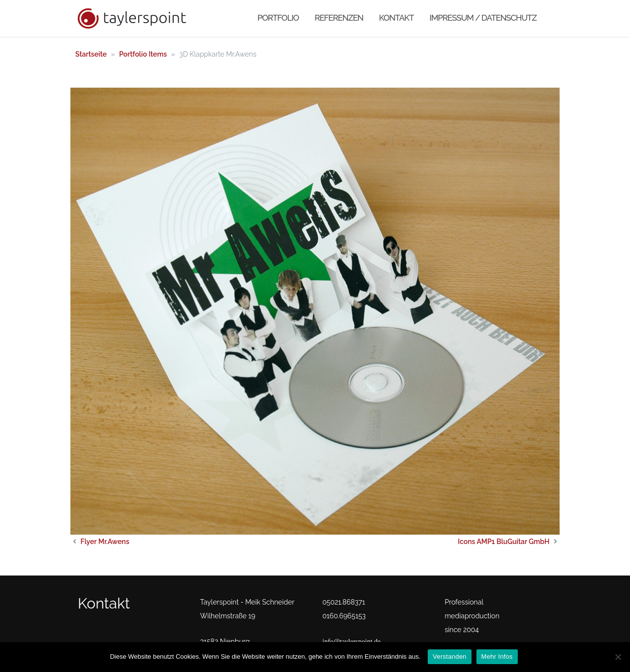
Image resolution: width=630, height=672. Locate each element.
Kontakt (396, 18)
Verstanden (449, 656)
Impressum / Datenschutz (483, 18)
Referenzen (339, 18)
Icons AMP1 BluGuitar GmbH (504, 542)
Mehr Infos (497, 656)
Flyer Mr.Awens (105, 542)
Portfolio (278, 18)
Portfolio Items (143, 54)
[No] (618, 657)
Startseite (91, 54)
